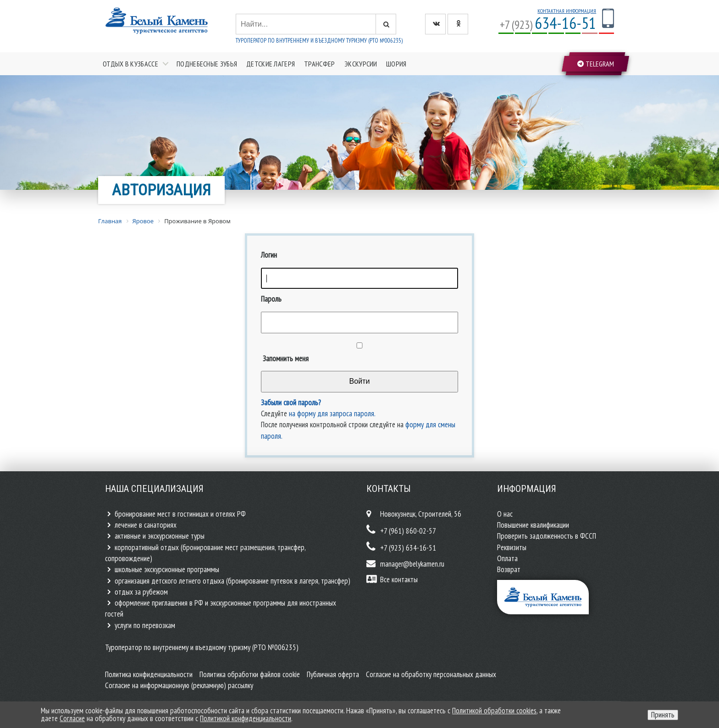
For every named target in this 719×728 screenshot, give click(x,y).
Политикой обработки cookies (494, 711)
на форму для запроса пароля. (332, 414)
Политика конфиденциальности (149, 674)
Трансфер (319, 64)
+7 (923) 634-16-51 (408, 548)
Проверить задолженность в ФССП (547, 536)
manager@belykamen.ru (412, 564)
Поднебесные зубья (207, 64)
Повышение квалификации (533, 525)
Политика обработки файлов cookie (250, 674)
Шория (396, 64)
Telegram (595, 64)
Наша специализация (154, 489)
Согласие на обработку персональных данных (431, 674)
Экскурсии (361, 64)
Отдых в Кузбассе (130, 64)
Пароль (271, 299)
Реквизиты (512, 547)
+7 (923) (548, 25)
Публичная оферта (333, 674)
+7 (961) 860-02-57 (408, 531)
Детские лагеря (271, 64)
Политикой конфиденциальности (246, 718)
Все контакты (399, 579)
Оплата (507, 558)
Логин (269, 255)
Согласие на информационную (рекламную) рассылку (179, 685)
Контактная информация (567, 11)
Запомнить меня (285, 358)
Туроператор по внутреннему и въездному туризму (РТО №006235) (319, 41)
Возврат (509, 569)
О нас (505, 514)
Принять (663, 715)
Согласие (72, 718)
